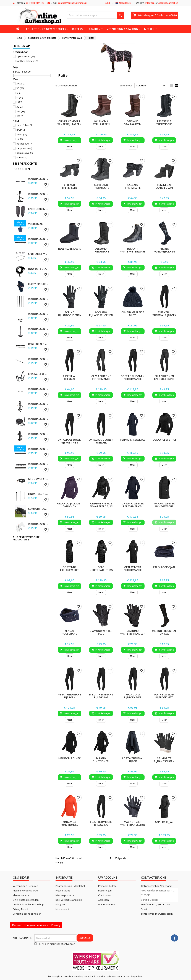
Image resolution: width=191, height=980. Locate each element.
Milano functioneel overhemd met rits (101, 763)
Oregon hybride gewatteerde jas (101, 505)
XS (20, 88)
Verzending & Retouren (25, 886)
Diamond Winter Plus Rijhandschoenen (101, 634)
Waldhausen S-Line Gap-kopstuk (38, 179)
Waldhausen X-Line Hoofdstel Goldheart (38, 404)
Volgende (122, 858)
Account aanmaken (168, 3)
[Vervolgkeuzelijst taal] (125, 3)
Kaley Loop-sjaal (164, 567)
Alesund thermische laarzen (101, 252)
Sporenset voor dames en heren (38, 254)
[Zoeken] (96, 15)
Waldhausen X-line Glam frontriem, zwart (38, 389)
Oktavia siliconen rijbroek (101, 441)
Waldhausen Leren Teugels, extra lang (38, 449)
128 (20, 116)
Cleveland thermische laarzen (101, 188)
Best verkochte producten (25, 166)
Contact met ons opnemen (27, 914)
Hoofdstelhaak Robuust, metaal (38, 269)
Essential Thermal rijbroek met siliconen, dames (164, 317)
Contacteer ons (154, 878)
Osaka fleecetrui (164, 440)
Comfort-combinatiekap (38, 509)
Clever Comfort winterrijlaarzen (70, 123)
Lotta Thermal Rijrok (133, 760)
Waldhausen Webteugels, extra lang (38, 239)
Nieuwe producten (66, 895)
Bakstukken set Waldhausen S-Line (38, 344)
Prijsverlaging (63, 891)
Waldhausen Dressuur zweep (38, 299)
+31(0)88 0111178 (35, 3)
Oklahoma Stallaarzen (101, 123)
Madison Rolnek (70, 758)
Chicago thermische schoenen (70, 188)
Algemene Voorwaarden (26, 891)
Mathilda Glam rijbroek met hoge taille (164, 697)
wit (20, 139)
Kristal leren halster (38, 374)
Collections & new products (46, 29)
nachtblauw (24, 144)
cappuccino (24, 148)
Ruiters (77, 29)
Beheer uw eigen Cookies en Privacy (36, 925)
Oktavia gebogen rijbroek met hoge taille (69, 443)
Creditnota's (105, 895)
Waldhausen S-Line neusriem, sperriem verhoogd (38, 329)
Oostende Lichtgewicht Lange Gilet (69, 570)
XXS (21, 84)
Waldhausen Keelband (38, 359)
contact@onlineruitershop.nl (73, 3)
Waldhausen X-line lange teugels (38, 419)
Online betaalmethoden (26, 900)
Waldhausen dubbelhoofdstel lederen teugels (38, 464)
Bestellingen (105, 891)
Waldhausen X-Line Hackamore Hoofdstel (38, 434)
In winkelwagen (70, 140)
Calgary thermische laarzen (133, 188)
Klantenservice (21, 895)
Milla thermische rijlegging (101, 696)
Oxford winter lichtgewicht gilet (164, 506)
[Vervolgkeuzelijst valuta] (109, 3)
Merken (149, 29)
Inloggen (150, 3)
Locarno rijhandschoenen (101, 314)
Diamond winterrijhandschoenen (137, 632)
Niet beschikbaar (27, 61)
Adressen (104, 900)
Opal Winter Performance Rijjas (133, 570)
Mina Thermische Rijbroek (69, 696)
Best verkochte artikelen (69, 900)
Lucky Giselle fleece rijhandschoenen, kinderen (38, 284)
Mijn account (62, 909)
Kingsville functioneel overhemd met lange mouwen (70, 826)
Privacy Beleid (20, 909)
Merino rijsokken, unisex (164, 632)
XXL (21, 111)
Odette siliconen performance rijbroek (133, 379)
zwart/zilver (24, 125)
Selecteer (151, 86)
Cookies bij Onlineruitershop (28, 904)
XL (20, 107)
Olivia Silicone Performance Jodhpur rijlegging (101, 380)
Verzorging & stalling (122, 29)
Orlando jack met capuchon (70, 505)
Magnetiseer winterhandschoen (134, 823)
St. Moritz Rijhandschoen (164, 760)
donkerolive (25, 153)
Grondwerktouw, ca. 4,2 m (38, 479)
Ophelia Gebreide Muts (133, 314)
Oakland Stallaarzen (133, 123)
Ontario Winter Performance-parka (133, 506)
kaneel (22, 158)
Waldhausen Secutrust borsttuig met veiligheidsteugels (38, 524)
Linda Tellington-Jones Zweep (38, 494)
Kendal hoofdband (69, 632)
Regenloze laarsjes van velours (164, 188)
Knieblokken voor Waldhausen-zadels (38, 209)
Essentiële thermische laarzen (164, 124)
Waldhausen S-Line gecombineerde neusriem (38, 314)
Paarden (95, 29)
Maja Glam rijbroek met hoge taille (133, 697)
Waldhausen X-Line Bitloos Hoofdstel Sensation (38, 194)
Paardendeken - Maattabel (70, 886)
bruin (21, 130)
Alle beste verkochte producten (26, 539)
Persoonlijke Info (107, 886)
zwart (22, 134)
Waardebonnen (107, 904)
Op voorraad (26, 56)
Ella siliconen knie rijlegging (164, 377)
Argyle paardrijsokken (164, 250)
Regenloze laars (70, 249)
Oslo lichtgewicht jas (101, 568)
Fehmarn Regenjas (133, 440)
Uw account (108, 878)
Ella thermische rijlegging (101, 823)
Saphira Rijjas (164, 822)
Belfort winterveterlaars (133, 250)
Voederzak (35, 224)
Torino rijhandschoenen (69, 314)
